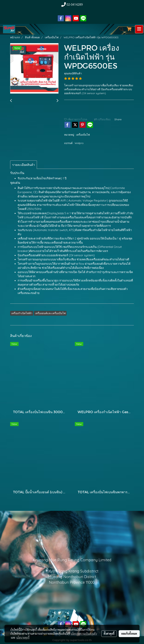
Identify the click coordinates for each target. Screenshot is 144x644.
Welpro (79, 143)
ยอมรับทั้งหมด (129, 634)
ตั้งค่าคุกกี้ (109, 634)
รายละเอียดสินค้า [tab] (24, 165)
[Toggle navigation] (139, 29)
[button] (120, 29)
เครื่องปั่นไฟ (83, 135)
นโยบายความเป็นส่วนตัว (84, 634)
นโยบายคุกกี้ (23, 637)
